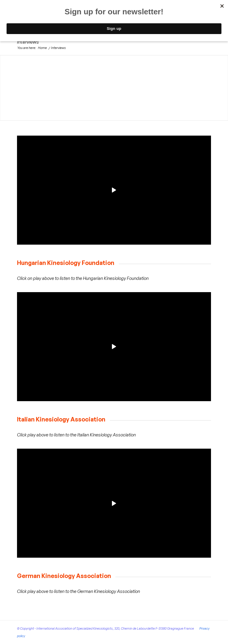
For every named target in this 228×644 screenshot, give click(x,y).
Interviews (28, 42)
